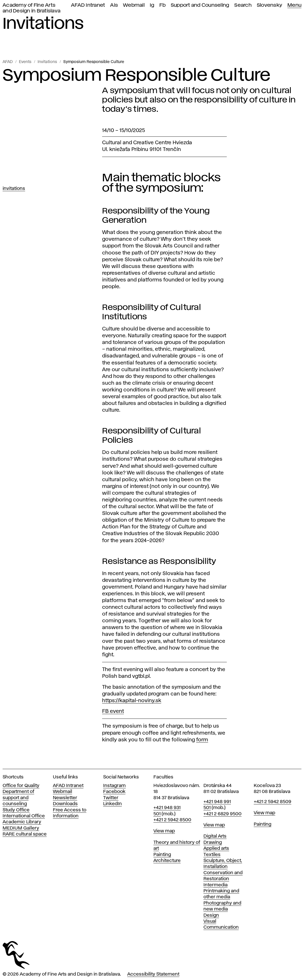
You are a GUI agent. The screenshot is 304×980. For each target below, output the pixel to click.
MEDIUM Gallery (21, 828)
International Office (24, 816)
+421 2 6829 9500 (222, 814)
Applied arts (216, 848)
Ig (152, 5)
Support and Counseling (200, 5)
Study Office (16, 810)
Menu (294, 5)
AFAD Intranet (88, 5)
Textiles (212, 855)
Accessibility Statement (153, 974)
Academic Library (22, 822)
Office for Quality (21, 786)
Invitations (47, 62)
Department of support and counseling (18, 798)
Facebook (114, 792)
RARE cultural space (25, 834)
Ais (114, 5)
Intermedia (215, 885)
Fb (162, 5)
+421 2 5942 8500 (172, 820)
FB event (113, 711)
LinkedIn (112, 804)
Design (211, 915)
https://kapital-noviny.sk (132, 701)
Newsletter (65, 798)
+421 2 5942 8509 (273, 802)
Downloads (65, 804)
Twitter (111, 798)
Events (25, 62)
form (202, 740)
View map (164, 831)
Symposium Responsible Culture (94, 62)
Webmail (134, 5)
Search (243, 5)
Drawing (213, 843)
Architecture (167, 861)
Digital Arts (215, 836)
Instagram (114, 786)
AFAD (8, 62)
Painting (162, 855)
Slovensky (270, 5)
